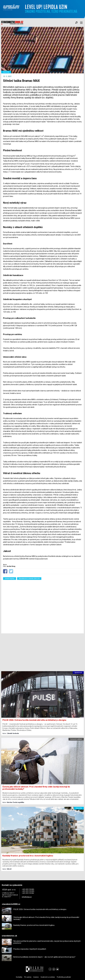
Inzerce (36, 977)
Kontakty (19, 977)
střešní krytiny (10, 579)
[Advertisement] (42, 606)
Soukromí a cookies (48, 977)
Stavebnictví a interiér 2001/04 (29, 579)
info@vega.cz (27, 897)
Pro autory (28, 977)
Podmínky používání (64, 977)
